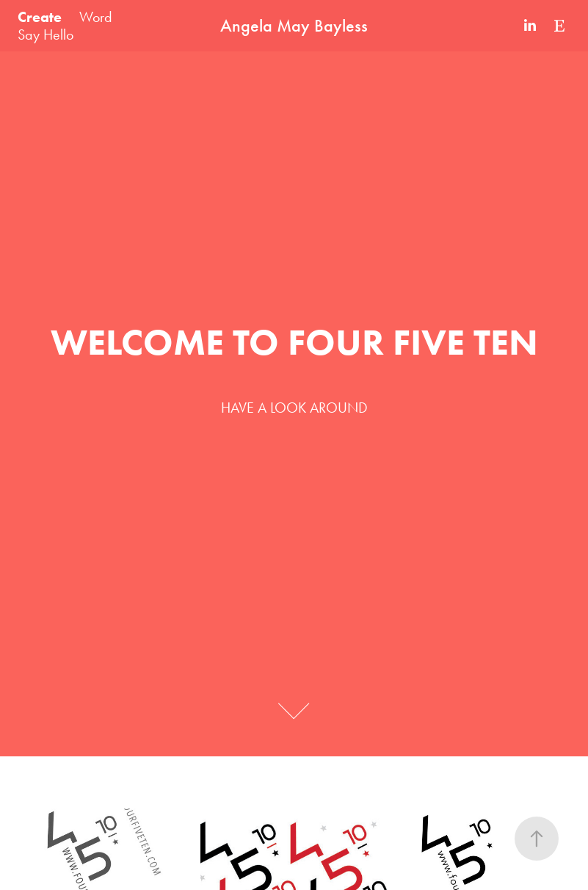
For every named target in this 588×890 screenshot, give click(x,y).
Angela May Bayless (294, 26)
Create (40, 17)
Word (96, 17)
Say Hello (46, 35)
